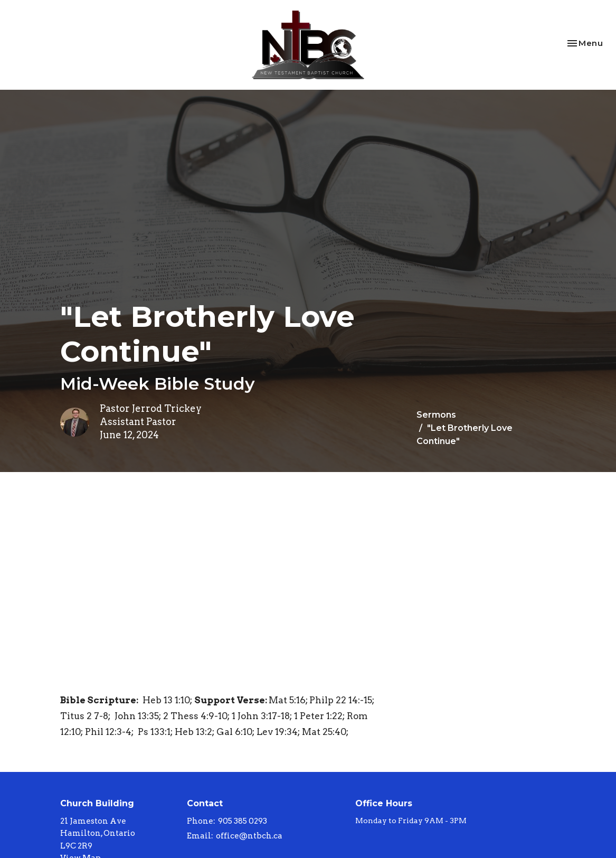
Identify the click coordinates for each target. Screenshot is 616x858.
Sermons (436, 415)
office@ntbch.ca (249, 836)
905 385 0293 (243, 821)
